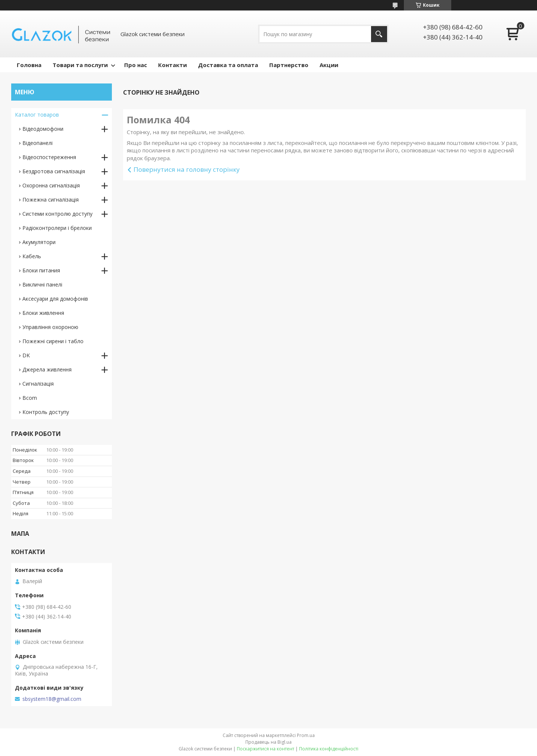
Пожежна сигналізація (51, 200)
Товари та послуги (80, 65)
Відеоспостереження (49, 157)
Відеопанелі (37, 143)
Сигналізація (38, 384)
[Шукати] (379, 34)
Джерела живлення (47, 369)
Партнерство (289, 65)
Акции (329, 65)
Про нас (136, 65)
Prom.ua (306, 735)
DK (26, 355)
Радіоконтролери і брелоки (57, 228)
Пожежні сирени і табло (53, 341)
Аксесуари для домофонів (55, 299)
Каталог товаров (37, 115)
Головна (29, 65)
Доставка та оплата (228, 65)
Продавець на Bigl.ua (268, 742)
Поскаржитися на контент (266, 749)
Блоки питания (41, 270)
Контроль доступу (46, 412)
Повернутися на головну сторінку (187, 169)
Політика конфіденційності (329, 749)
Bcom (30, 398)
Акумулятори (39, 242)
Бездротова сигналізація (54, 171)
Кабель (32, 256)
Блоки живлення (43, 313)
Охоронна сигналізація (51, 185)
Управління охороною (50, 327)
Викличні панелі (42, 284)
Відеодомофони (43, 129)
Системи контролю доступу (57, 214)
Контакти (172, 65)
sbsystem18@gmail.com (52, 699)
